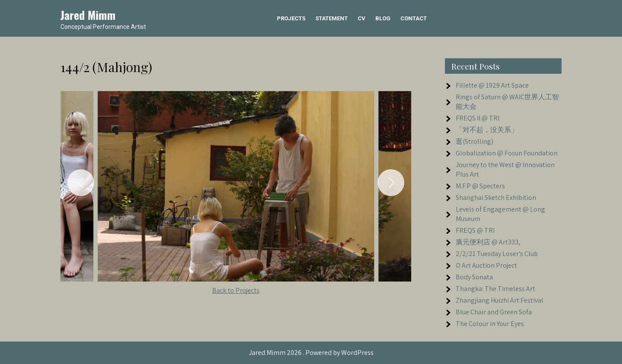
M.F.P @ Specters (480, 186)
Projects (291, 18)
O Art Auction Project (486, 265)
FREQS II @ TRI (478, 118)
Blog (383, 18)
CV (362, 18)
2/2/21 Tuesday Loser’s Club (497, 254)
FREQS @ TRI (475, 230)
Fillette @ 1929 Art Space (492, 85)
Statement (332, 18)
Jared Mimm (88, 15)
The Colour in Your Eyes (490, 324)
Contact (414, 18)
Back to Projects (236, 290)
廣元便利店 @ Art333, (488, 242)
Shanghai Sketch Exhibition (496, 198)
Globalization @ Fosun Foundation (507, 153)
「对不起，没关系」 (487, 130)
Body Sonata (474, 277)
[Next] (391, 183)
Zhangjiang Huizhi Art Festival (500, 300)
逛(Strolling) (474, 141)
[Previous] (81, 183)
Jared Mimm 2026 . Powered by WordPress (311, 353)
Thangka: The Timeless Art (495, 289)
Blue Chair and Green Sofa (494, 312)
